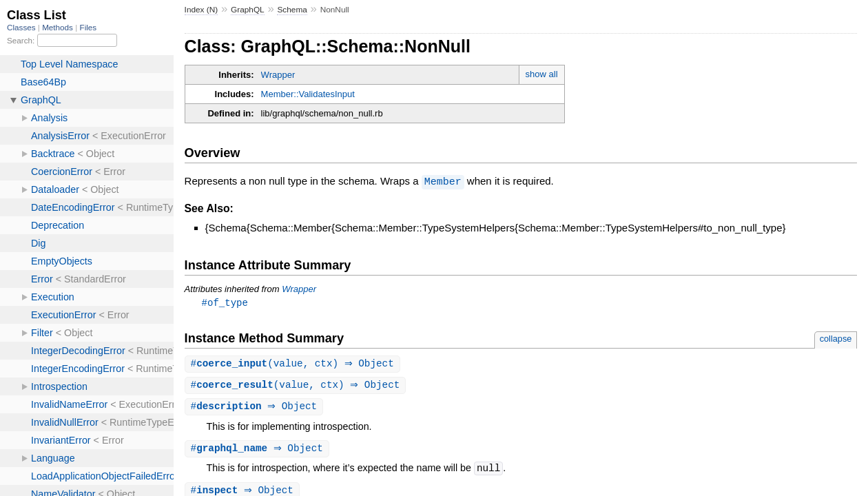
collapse (836, 339)
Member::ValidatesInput (308, 94)
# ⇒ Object (256, 408)
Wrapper (278, 75)
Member (443, 181)
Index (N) (201, 10)
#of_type (225, 302)
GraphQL (248, 10)
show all (542, 74)
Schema (292, 10)
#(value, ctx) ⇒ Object (294, 364)
